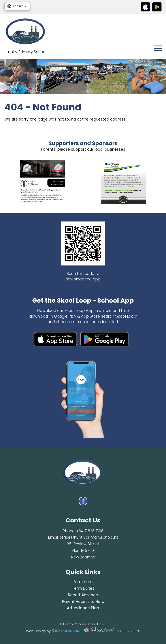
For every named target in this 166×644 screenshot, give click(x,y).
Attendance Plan (83, 608)
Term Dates (83, 588)
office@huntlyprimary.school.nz (89, 537)
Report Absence (83, 595)
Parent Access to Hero (83, 602)
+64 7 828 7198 (90, 531)
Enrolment (83, 582)
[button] (17, 6)
